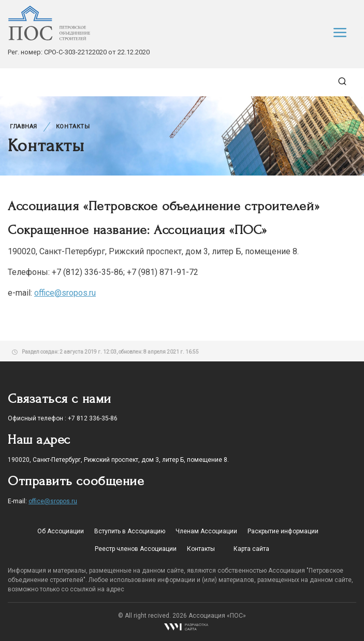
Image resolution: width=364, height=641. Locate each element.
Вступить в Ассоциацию (130, 531)
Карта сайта (251, 549)
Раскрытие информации (283, 531)
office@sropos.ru (65, 293)
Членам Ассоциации (206, 531)
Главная (24, 127)
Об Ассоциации (61, 531)
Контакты (73, 127)
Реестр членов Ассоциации (136, 549)
